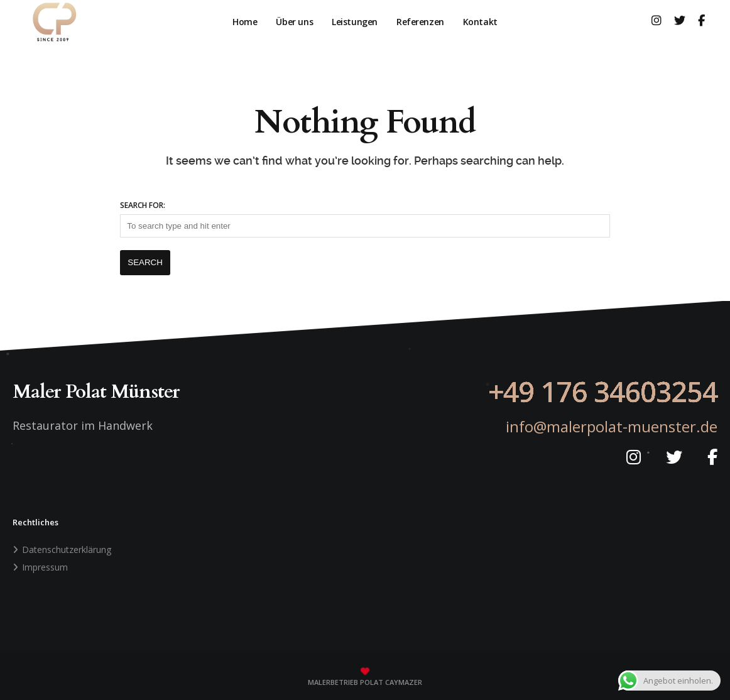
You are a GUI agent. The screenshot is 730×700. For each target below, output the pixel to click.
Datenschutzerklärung (67, 550)
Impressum (45, 567)
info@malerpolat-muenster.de (612, 426)
